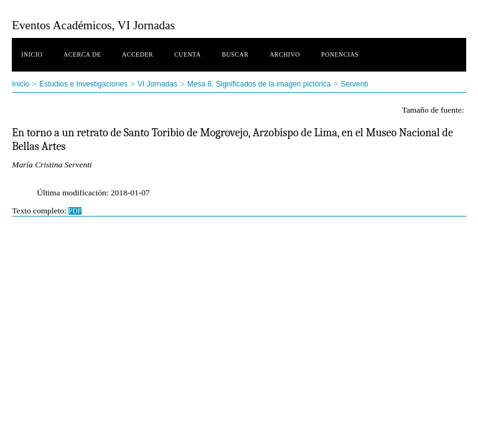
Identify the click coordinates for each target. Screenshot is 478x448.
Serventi (354, 84)
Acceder (138, 54)
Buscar (235, 54)
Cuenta (188, 54)
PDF (75, 211)
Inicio (32, 54)
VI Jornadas (157, 84)
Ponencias (340, 54)
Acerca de (82, 54)
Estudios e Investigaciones (83, 84)
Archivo (285, 54)
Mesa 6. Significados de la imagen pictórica (259, 84)
